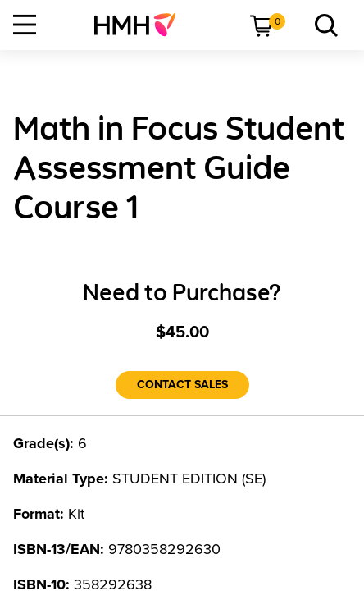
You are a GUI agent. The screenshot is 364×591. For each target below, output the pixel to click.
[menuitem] (141, 25)
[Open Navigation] (25, 25)
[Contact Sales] (182, 385)
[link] (141, 25)
